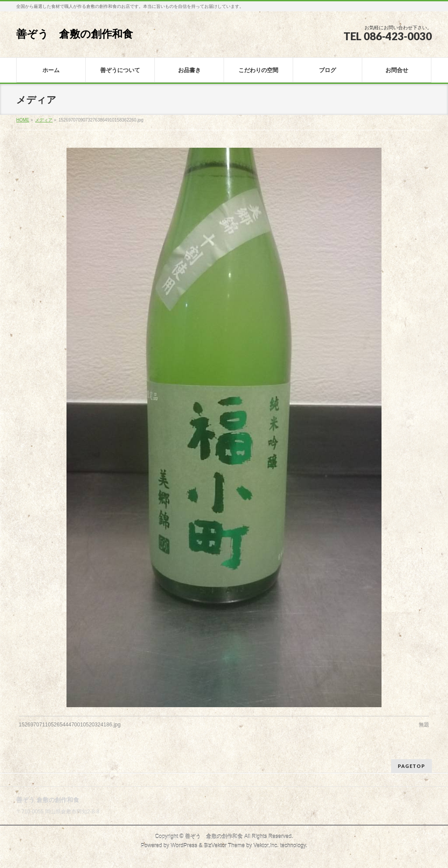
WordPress (184, 846)
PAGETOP (411, 766)
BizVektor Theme (224, 846)
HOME (23, 120)
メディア (44, 120)
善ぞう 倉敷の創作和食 (75, 34)
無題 (424, 725)
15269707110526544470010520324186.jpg (70, 725)
